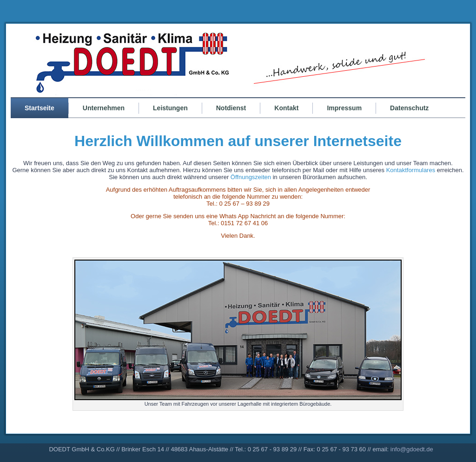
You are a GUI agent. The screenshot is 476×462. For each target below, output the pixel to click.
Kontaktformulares (411, 170)
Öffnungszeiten (252, 177)
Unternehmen (104, 108)
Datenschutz (409, 108)
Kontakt (286, 108)
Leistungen (170, 108)
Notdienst (231, 108)
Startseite (40, 108)
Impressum (344, 108)
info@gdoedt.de (412, 449)
